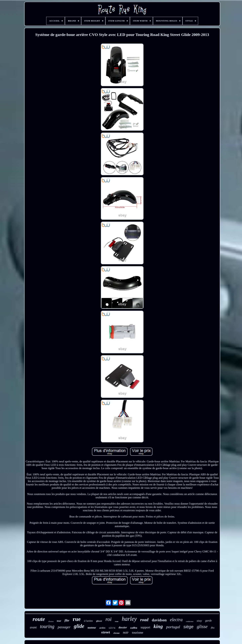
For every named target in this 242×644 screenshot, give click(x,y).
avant (33, 627)
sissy (199, 621)
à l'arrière (88, 621)
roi (109, 619)
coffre (134, 628)
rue (77, 619)
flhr (67, 620)
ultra (112, 628)
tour (59, 621)
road (144, 620)
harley (129, 619)
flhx (213, 628)
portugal (173, 627)
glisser (99, 621)
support (145, 627)
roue (117, 621)
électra (51, 621)
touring (47, 626)
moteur (92, 628)
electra (176, 620)
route (39, 619)
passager (64, 627)
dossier (123, 627)
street (106, 632)
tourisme (138, 632)
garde (208, 621)
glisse (202, 626)
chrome (116, 633)
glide (79, 626)
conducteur (190, 621)
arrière (102, 628)
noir (126, 632)
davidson (159, 620)
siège (188, 627)
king (158, 626)
